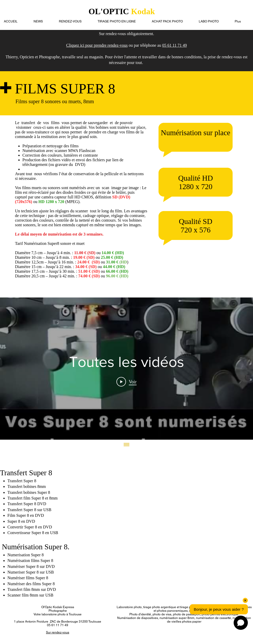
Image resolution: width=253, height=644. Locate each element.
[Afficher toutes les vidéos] (126, 445)
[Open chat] (241, 623)
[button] (213, 21)
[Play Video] (127, 382)
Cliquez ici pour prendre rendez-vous (97, 45)
